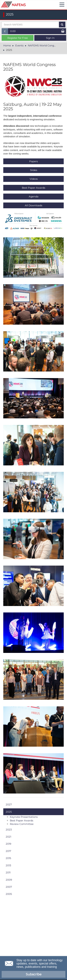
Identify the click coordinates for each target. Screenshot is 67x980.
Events (19, 45)
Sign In (50, 38)
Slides (34, 170)
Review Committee (22, 824)
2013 (8, 865)
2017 (8, 851)
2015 (8, 858)
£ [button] (6, 32)
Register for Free (18, 38)
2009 (9, 880)
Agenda (34, 196)
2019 (8, 844)
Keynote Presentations (24, 817)
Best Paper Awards (33, 188)
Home (7, 45)
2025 (9, 812)
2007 (9, 887)
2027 (9, 804)
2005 (9, 894)
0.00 (13, 31)
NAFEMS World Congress (43, 45)
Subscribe (34, 974)
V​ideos (34, 179)
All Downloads (33, 205)
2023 (9, 830)
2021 (8, 837)
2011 (8, 872)
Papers (33, 161)
